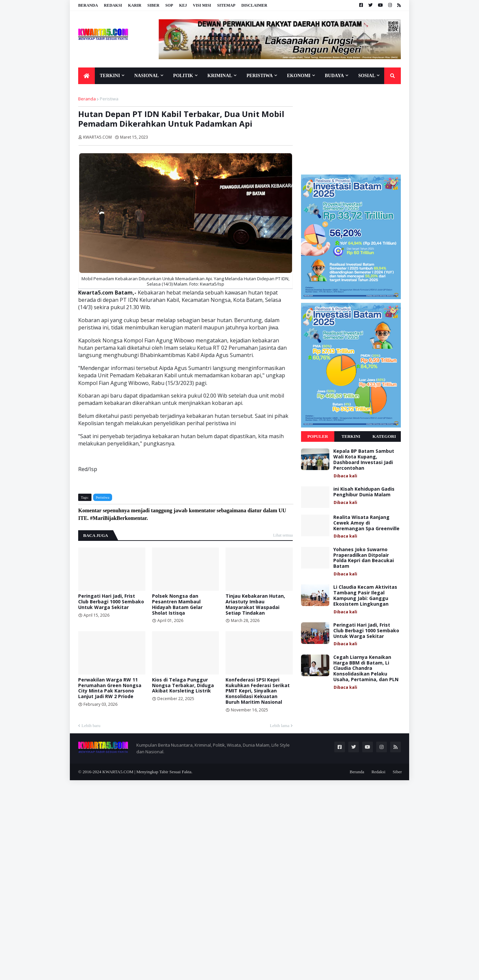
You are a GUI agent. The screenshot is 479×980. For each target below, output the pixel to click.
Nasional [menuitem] (147, 76)
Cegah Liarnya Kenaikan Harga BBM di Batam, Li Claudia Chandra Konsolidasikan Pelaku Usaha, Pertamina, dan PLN (366, 669)
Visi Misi (202, 5)
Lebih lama (280, 726)
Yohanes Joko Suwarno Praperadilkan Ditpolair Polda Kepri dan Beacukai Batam (364, 558)
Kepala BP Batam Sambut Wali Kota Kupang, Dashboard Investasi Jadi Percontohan (364, 460)
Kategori (384, 436)
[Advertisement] (351, 129)
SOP (169, 5)
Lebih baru (91, 726)
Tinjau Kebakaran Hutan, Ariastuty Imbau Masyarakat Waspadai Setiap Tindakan (255, 605)
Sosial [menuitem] (367, 76)
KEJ (183, 5)
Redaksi (113, 5)
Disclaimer (254, 5)
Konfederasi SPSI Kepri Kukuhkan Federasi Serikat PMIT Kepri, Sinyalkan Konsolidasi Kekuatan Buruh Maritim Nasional (258, 691)
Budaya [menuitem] (334, 76)
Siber (153, 5)
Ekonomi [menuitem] (299, 76)
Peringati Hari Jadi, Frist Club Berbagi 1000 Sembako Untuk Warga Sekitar (111, 602)
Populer (318, 436)
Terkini (351, 436)
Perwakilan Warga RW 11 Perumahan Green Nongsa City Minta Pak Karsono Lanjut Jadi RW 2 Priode (110, 688)
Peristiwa (109, 99)
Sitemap (226, 5)
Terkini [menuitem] (110, 76)
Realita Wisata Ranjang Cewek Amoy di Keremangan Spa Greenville (366, 523)
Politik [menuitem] (183, 76)
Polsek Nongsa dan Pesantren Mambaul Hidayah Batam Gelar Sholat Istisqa (177, 605)
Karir (135, 5)
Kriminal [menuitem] (220, 76)
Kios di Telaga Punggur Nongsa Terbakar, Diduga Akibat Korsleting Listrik (183, 685)
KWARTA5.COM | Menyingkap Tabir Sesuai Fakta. (148, 772)
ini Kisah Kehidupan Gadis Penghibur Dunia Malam (364, 492)
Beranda (88, 5)
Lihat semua (283, 535)
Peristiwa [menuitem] (260, 76)
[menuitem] (86, 76)
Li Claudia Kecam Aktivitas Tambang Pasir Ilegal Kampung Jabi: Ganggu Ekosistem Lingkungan (365, 596)
